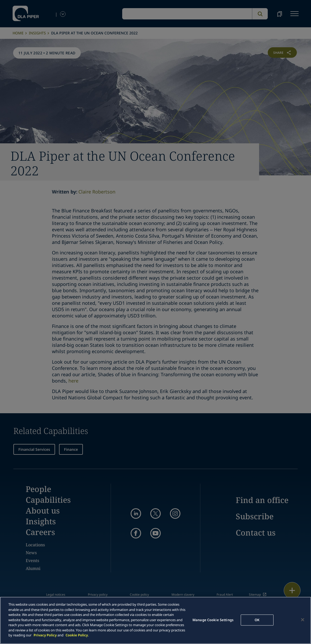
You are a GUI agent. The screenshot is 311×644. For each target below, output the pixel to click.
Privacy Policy (45, 635)
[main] (155, 620)
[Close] (303, 620)
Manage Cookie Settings (213, 620)
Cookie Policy (77, 635)
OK (257, 620)
